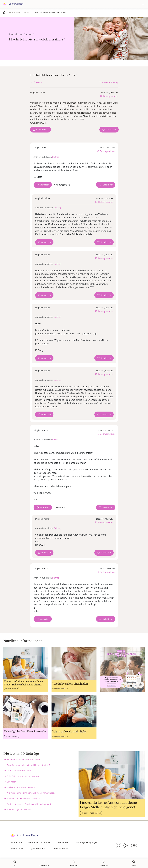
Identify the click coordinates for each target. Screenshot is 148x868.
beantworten (42, 130)
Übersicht (38, 82)
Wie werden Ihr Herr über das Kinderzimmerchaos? (31, 793)
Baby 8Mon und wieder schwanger (23, 776)
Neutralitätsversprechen (40, 842)
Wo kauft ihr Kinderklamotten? (21, 787)
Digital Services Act (38, 848)
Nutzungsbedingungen (87, 842)
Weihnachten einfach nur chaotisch (23, 798)
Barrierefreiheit (61, 848)
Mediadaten (64, 842)
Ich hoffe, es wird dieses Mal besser (23, 759)
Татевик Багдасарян (140, 57)
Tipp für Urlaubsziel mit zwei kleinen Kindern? (28, 765)
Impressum (16, 842)
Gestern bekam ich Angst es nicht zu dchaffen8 (29, 804)
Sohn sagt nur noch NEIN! (19, 771)
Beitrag (56, 157)
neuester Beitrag (110, 82)
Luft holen (11, 782)
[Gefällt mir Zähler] (109, 130)
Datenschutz (17, 848)
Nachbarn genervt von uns (19, 810)
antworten (44, 185)
